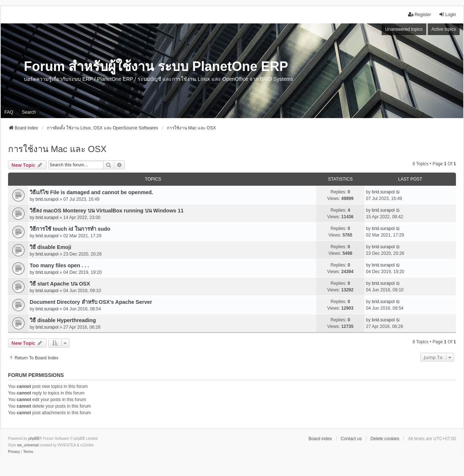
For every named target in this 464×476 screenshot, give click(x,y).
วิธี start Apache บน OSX (60, 284)
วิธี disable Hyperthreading (63, 320)
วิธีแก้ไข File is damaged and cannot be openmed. (91, 192)
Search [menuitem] (29, 112)
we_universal (28, 445)
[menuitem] (14, 452)
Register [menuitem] (420, 14)
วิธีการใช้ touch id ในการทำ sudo (70, 229)
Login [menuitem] (447, 14)
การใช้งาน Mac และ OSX (57, 149)
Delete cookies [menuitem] (385, 439)
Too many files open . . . (59, 265)
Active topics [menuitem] (444, 29)
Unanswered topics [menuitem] (404, 29)
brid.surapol (47, 199)
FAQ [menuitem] (9, 112)
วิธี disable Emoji (50, 247)
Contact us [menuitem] (351, 439)
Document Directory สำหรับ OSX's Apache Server (91, 302)
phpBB (34, 439)
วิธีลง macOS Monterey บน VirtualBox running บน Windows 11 (107, 211)
